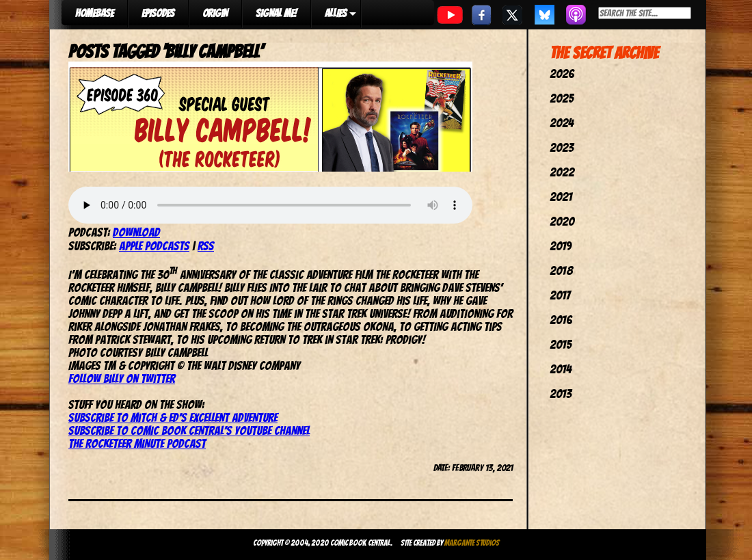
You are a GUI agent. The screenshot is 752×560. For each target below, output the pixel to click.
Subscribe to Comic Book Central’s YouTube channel (189, 430)
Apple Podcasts (154, 246)
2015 (561, 344)
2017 (560, 295)
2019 (561, 246)
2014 (561, 369)
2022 (562, 172)
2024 (562, 123)
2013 (561, 394)
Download (136, 232)
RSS (206, 246)
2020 (562, 221)
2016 (561, 320)
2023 (562, 147)
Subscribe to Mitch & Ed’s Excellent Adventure (173, 417)
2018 (561, 270)
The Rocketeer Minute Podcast (137, 443)
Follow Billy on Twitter (122, 378)
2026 (562, 74)
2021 (561, 197)
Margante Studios (472, 543)
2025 (562, 98)
